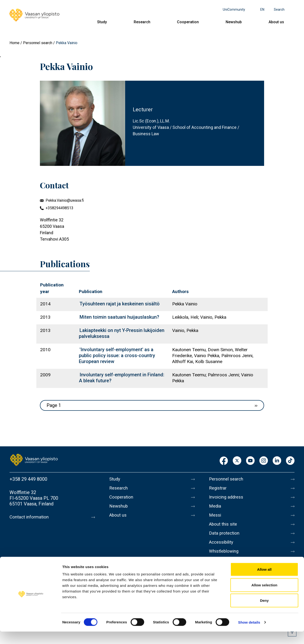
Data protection (225, 539)
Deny (264, 613)
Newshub (234, 22)
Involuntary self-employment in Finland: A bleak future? (122, 378)
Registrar (219, 489)
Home (14, 43)
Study (102, 22)
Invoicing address (227, 499)
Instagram (264, 461)
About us (276, 22)
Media (216, 509)
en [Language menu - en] (262, 9)
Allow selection (264, 597)
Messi (215, 519)
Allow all (264, 582)
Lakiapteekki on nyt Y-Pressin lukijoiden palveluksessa (122, 333)
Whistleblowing (225, 559)
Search (279, 9)
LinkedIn (277, 461)
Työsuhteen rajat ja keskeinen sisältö (120, 304)
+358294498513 (59, 208)
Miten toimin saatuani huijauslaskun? (119, 317)
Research (142, 22)
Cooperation (188, 22)
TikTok (290, 461)
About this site (224, 529)
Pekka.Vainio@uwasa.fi (65, 200)
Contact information (31, 517)
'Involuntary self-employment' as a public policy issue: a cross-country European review (117, 355)
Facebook (224, 461)
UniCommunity (234, 9)
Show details (249, 635)
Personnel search (38, 43)
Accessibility (222, 549)
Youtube (250, 461)
